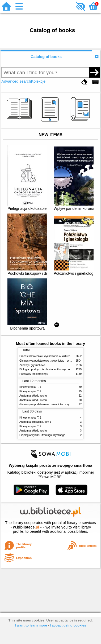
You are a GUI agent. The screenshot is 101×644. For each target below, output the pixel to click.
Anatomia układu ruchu (33, 396)
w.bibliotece (26, 527)
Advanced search (16, 81)
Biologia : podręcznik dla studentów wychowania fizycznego (55, 369)
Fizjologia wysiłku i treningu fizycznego (42, 435)
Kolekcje (38, 81)
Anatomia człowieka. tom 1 (35, 422)
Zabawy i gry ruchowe (32, 365)
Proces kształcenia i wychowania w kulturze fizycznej (51, 356)
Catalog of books (46, 57)
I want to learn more (31, 625)
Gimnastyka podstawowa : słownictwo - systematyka (50, 361)
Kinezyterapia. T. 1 (30, 387)
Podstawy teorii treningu (34, 374)
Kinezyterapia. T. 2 (30, 391)
